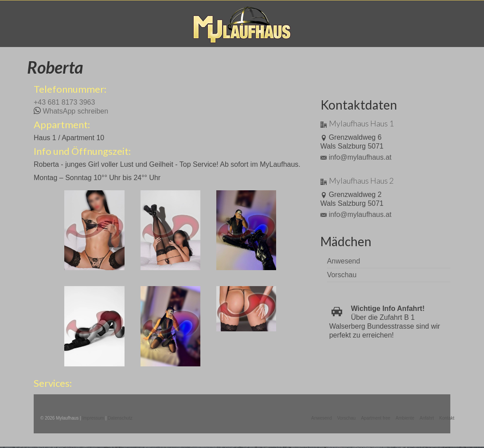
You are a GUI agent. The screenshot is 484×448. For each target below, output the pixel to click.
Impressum (93, 418)
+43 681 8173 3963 (64, 102)
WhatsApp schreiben (75, 111)
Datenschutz (120, 418)
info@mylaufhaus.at (356, 157)
